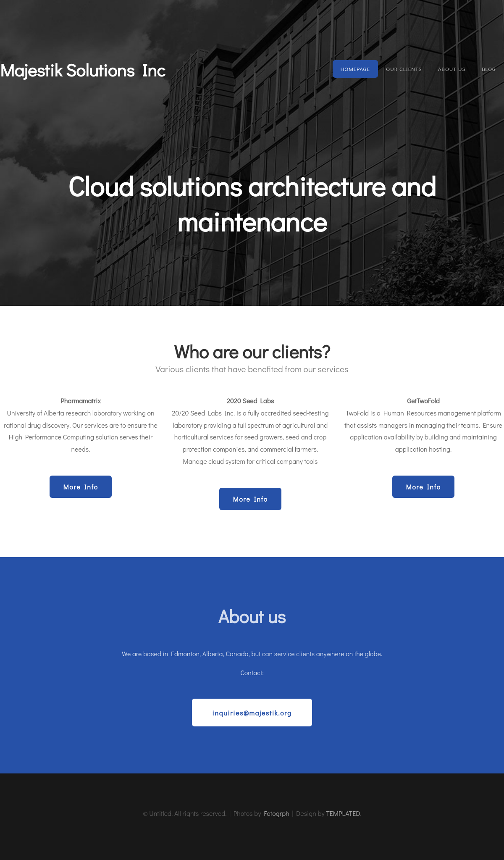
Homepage (355, 69)
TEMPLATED (343, 813)
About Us (452, 69)
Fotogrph (277, 813)
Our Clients (404, 69)
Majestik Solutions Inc (83, 70)
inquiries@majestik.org (252, 713)
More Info (80, 487)
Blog (489, 69)
